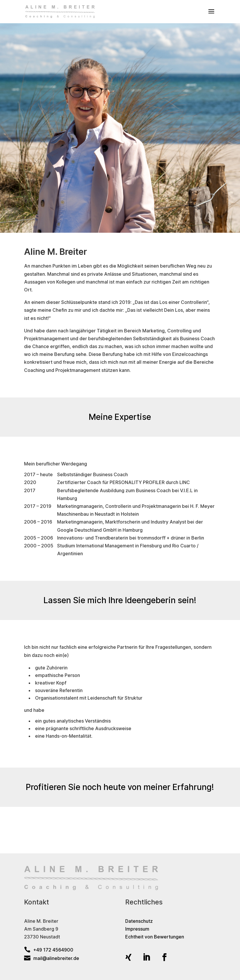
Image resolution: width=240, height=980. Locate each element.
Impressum (137, 929)
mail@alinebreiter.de (52, 958)
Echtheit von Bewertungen (155, 937)
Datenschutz (139, 921)
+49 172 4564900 (49, 950)
